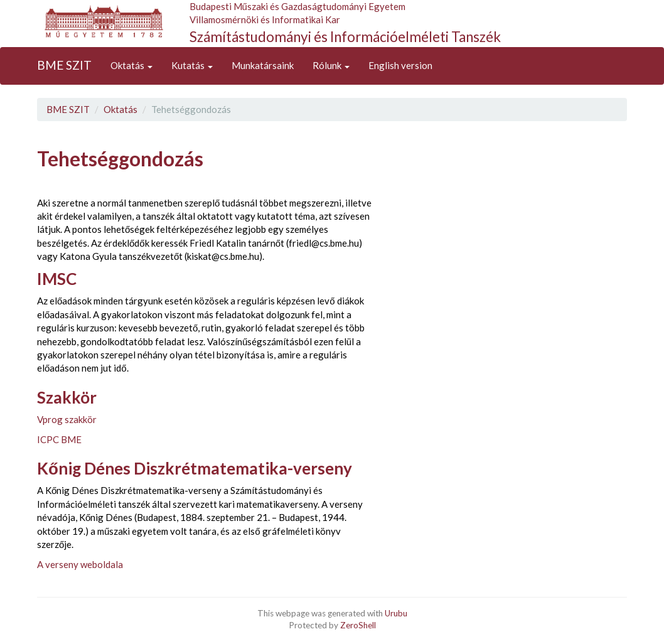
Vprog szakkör (67, 419)
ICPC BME (59, 439)
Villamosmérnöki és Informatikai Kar (265, 19)
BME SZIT (64, 65)
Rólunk (331, 65)
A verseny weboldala (80, 564)
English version (400, 65)
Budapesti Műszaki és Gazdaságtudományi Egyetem (297, 6)
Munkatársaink (263, 65)
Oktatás (131, 65)
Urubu (396, 613)
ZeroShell (358, 625)
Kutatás (192, 65)
